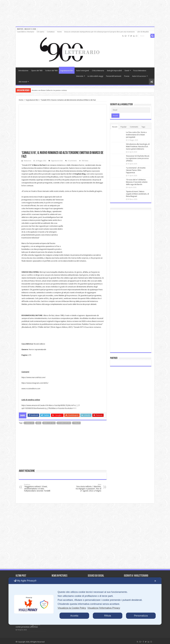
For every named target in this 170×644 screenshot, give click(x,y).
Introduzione (23, 71)
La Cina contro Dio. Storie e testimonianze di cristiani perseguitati (136, 135)
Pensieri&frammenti (114, 76)
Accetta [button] (74, 616)
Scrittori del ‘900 (51, 71)
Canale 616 (29, 423)
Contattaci (51, 32)
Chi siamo (41, 32)
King (39, 423)
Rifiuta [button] (108, 616)
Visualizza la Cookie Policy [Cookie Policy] (72, 608)
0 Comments (72, 161)
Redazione (27, 161)
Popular (124, 127)
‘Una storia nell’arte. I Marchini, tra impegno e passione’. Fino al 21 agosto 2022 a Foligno (88, 488)
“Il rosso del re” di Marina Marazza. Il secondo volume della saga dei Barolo (137, 182)
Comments (134, 127)
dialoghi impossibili (114, 71)
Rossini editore (64, 423)
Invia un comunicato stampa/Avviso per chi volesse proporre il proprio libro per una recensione (99, 32)
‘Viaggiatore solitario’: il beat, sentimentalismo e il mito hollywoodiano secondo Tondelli (38, 488)
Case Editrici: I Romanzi (26, 32)
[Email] (131, 110)
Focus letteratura (140, 71)
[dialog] (85, 601)
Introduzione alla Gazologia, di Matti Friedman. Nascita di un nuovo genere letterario (138, 147)
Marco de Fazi (49, 423)
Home (59, 32)
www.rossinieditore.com (31, 389)
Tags (143, 127)
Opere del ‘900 (37, 71)
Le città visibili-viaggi (95, 76)
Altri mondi (23, 82)
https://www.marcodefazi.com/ (34, 377)
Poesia (127, 76)
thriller (77, 423)
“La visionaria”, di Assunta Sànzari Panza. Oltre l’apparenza (136, 170)
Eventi (127, 71)
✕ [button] (155, 581)
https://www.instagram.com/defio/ (35, 383)
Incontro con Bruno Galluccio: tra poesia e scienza (49, 90)
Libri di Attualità (143, 32)
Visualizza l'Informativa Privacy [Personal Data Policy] (104, 608)
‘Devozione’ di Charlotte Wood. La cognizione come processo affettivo (138, 158)
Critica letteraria (98, 71)
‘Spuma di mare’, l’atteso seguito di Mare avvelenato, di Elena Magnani (137, 194)
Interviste (80, 76)
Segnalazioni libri (67, 71)
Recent (115, 127)
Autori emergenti (83, 71)
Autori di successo (139, 76)
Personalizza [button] (141, 616)
